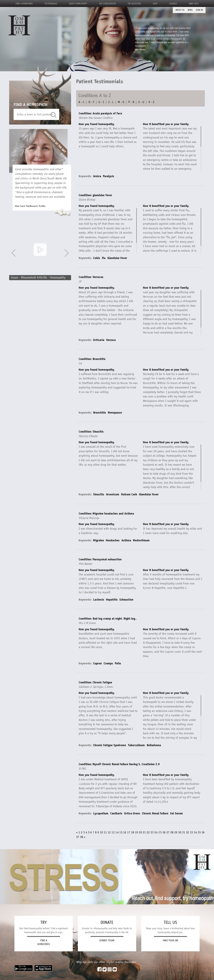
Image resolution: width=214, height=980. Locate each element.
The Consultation (107, 4)
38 (82, 837)
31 (184, 832)
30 (180, 832)
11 (105, 832)
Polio (118, 663)
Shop (155, 4)
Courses (173, 4)
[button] (67, 253)
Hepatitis (112, 600)
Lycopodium (101, 813)
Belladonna (154, 745)
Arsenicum (113, 494)
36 (203, 832)
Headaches (113, 540)
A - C (81, 102)
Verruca (111, 340)
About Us (180, 10)
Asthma (126, 540)
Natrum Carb (129, 494)
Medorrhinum (141, 540)
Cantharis (116, 813)
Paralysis (109, 176)
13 (113, 832)
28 (172, 832)
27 (168, 832)
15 (121, 832)
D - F (91, 102)
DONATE (107, 922)
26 (164, 832)
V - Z (151, 102)
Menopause (115, 413)
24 (156, 832)
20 (140, 832)
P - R (131, 102)
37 (78, 837)
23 (152, 832)
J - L (111, 102)
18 (133, 832)
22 (148, 832)
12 (109, 832)
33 (191, 832)
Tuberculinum (136, 745)
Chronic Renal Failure (155, 813)
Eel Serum (177, 813)
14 (117, 832)
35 (199, 832)
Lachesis (99, 600)
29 (176, 832)
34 (195, 832)
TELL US (170, 922)
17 (129, 832)
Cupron (97, 663)
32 (188, 832)
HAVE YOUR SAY (170, 940)
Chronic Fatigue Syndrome (110, 745)
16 (125, 832)
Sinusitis (99, 494)
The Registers (134, 4)
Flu (104, 258)
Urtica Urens (132, 813)
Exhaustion (126, 600)
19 (137, 832)
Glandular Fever (117, 258)
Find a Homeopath (24, 4)
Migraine (99, 540)
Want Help (194, 4)
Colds (97, 258)
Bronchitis (100, 413)
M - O (121, 102)
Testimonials (51, 4)
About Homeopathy (78, 4)
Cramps (108, 663)
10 (101, 832)
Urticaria (99, 340)
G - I (101, 102)
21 (144, 832)
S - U (141, 102)
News (190, 10)
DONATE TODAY (107, 940)
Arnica (97, 176)
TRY (43, 922)
